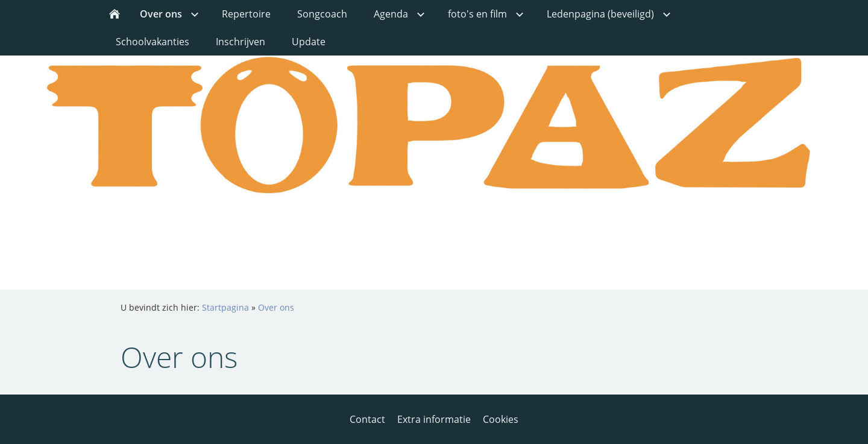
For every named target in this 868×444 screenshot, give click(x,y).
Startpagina (225, 307)
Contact (367, 419)
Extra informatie (434, 419)
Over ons (276, 307)
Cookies (501, 419)
